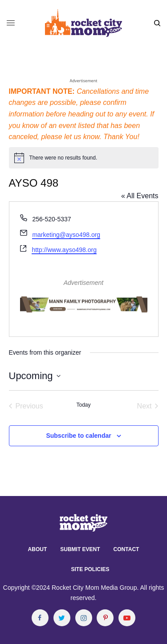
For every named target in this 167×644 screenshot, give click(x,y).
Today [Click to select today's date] (83, 405)
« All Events (140, 196)
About (38, 549)
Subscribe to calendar (78, 436)
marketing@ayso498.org (66, 235)
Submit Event (80, 549)
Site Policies (90, 569)
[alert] (84, 158)
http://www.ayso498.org (64, 250)
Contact (126, 549)
